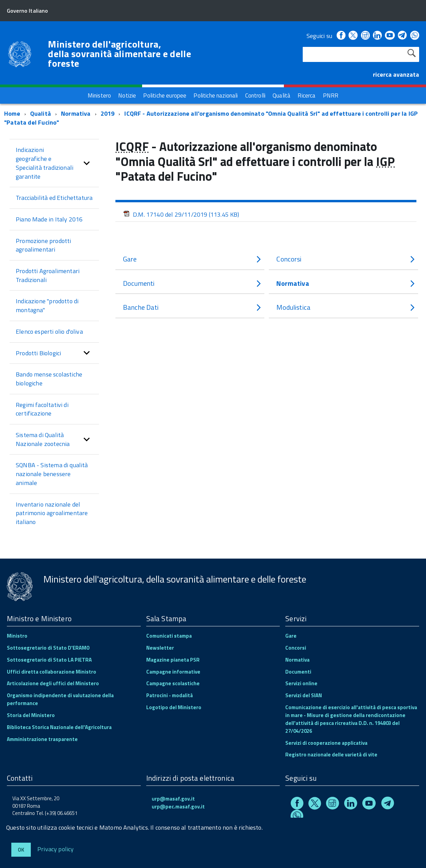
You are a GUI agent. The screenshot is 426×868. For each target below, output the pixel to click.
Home (12, 113)
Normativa (76, 113)
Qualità (41, 113)
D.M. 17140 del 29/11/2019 (181, 214)
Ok (21, 850)
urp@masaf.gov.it (173, 799)
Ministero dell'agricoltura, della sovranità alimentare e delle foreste (120, 54)
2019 (108, 113)
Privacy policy (56, 849)
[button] (87, 163)
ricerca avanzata (396, 74)
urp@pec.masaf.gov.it (178, 807)
